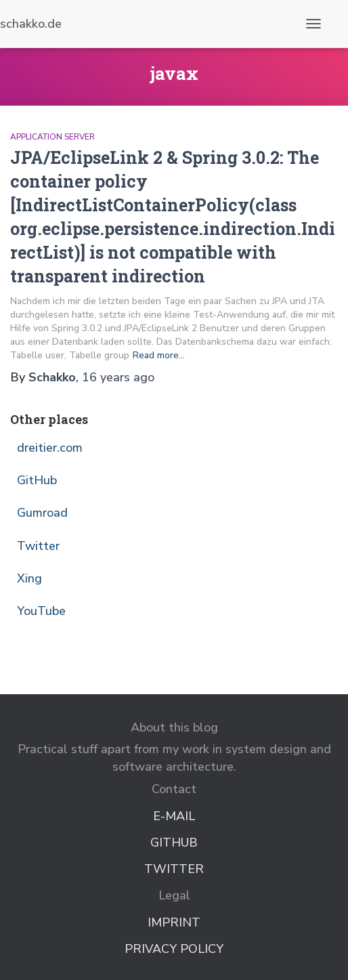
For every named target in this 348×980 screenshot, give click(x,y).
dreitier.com (50, 448)
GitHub (37, 480)
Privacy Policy (174, 949)
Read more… (159, 355)
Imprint (174, 922)
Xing (29, 578)
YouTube (41, 611)
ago (118, 377)
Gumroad (42, 513)
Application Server (52, 137)
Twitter (38, 546)
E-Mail (174, 816)
